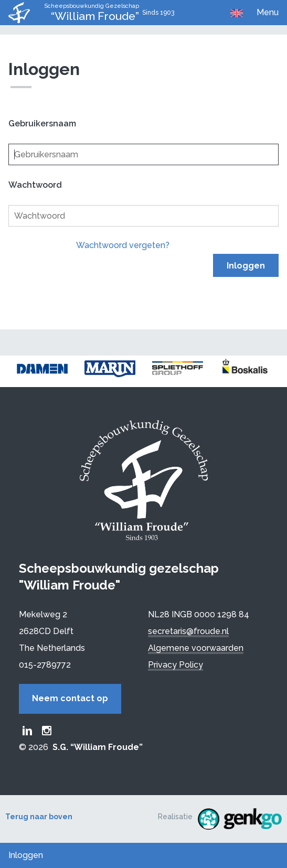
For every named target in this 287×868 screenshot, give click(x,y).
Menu (268, 12)
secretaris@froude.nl (188, 631)
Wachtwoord (35, 185)
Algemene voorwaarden (196, 648)
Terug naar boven (39, 817)
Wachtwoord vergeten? (123, 245)
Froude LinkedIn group (27, 731)
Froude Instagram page (47, 731)
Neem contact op (70, 698)
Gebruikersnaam (42, 124)
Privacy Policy (176, 665)
